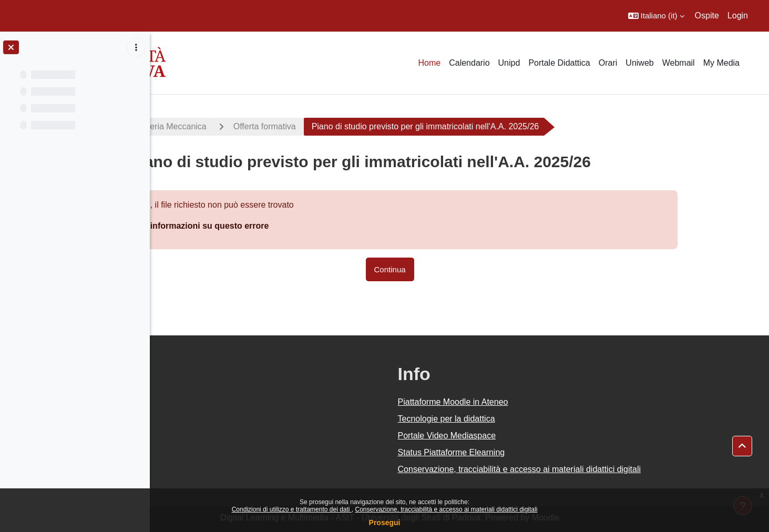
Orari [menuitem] (608, 63)
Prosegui (385, 523)
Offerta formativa (334, 126)
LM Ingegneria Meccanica (228, 126)
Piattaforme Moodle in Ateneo (522, 402)
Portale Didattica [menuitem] (559, 63)
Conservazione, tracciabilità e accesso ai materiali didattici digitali (446, 509)
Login (738, 16)
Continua (459, 269)
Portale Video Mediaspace (516, 436)
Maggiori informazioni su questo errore (260, 226)
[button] (656, 16)
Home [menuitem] (429, 63)
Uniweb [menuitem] (639, 63)
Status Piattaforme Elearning (521, 452)
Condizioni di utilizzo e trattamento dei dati (292, 509)
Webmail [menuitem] (679, 63)
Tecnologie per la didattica (516, 419)
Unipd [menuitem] (509, 63)
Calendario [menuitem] (469, 63)
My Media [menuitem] (721, 63)
